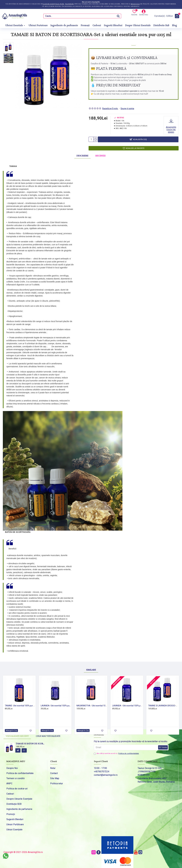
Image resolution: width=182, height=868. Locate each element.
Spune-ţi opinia (127, 105)
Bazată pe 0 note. (110, 105)
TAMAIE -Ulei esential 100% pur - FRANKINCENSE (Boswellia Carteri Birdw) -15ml (20, 701)
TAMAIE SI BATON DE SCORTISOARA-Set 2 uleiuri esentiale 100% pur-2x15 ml (30, 739)
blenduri (70, 4)
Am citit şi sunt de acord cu (117, 749)
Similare (91, 665)
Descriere (82, 155)
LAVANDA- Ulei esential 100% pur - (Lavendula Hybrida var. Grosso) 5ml (56, 701)
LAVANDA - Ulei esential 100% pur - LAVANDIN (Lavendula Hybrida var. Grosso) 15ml (127, 701)
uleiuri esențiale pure (54, 4)
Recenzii (100, 155)
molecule (135, 4)
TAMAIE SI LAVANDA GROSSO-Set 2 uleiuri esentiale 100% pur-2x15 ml (163, 701)
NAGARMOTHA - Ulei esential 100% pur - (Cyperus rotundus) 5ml (92, 701)
